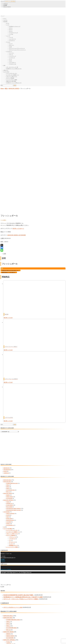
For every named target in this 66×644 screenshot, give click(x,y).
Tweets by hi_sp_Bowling (6, 515)
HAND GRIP (9, 464)
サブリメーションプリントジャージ (17, 48)
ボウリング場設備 (10, 78)
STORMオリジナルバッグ (15, 26)
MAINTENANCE (10, 466)
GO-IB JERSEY (10, 451)
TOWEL (8, 469)
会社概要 (5, 5)
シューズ (8, 36)
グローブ (11, 55)
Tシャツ (11, 44)
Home (2, 89)
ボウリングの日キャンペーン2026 (13, 553)
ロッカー (11, 489)
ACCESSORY (22, 181)
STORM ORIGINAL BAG (12, 429)
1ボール (11, 28)
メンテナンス (12, 58)
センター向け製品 (8, 474)
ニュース (5, 20)
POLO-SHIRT (9, 452)
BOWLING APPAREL (8, 446)
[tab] (34, 199)
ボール (8, 23)
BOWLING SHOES (14, 89)
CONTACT (5, 4)
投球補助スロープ (13, 491)
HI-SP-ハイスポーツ (18, 174)
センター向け (6, 72)
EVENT (5, 417)
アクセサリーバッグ (13, 33)
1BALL (8, 430)
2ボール (11, 30)
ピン (10, 486)
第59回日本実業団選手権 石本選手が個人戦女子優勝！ (19, 541)
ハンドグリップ (12, 56)
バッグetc (11, 34)
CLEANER (9, 467)
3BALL (8, 434)
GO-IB (10, 47)
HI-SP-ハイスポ (8, 263)
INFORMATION (7, 415)
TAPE (7, 462)
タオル (10, 61)
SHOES (8, 441)
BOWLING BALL (7, 425)
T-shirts (8, 447)
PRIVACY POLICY (7, 7)
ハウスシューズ (13, 482)
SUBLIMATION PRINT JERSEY (13, 454)
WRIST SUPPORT (10, 459)
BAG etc (8, 437)
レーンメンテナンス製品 (12, 80)
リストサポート (12, 62)
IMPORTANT (6, 413)
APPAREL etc (9, 449)
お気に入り (6, 70)
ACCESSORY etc (10, 471)
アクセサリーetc (13, 64)
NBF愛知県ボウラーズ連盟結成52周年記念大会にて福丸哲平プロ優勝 (23, 543)
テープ (10, 59)
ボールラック (12, 488)
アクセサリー (12, 41)
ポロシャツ (11, 45)
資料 (4, 66)
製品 (6, 89)
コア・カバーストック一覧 (12, 67)
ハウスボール (12, 484)
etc (4, 472)
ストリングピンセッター (12, 73)
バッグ (8, 25)
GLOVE (8, 461)
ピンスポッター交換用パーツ (13, 75)
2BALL (8, 432)
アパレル (8, 42)
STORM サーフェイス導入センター (14, 69)
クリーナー (11, 53)
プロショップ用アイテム (12, 77)
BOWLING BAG (7, 427)
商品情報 (5, 22)
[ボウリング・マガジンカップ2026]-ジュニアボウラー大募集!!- (21, 545)
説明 (5, 199)
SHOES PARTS (10, 442)
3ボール (11, 31)
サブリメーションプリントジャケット (17, 50)
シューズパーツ (12, 39)
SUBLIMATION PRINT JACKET (14, 456)
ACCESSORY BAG (10, 436)
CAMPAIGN (6, 418)
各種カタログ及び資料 (11, 81)
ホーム (5, 19)
